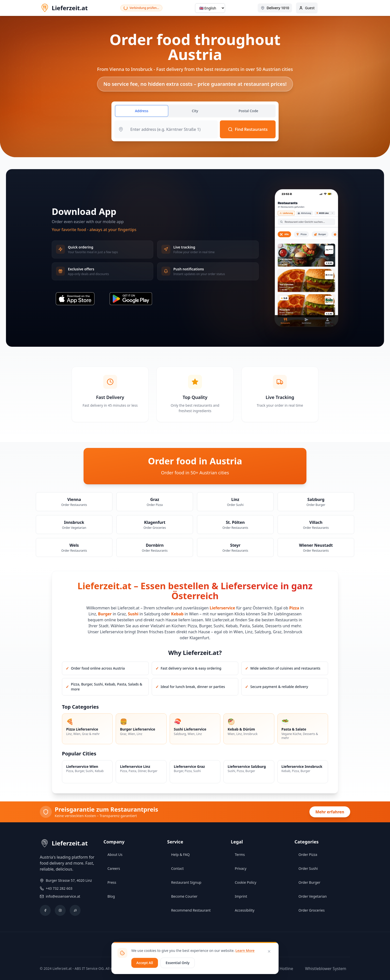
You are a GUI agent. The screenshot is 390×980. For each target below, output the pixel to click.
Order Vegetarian (313, 896)
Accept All (145, 963)
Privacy (241, 868)
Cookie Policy (245, 882)
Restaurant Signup (186, 882)
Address (142, 111)
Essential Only (178, 963)
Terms (240, 855)
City (195, 111)
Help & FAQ (180, 855)
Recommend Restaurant (191, 910)
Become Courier (184, 896)
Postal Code (248, 111)
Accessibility (245, 910)
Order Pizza (308, 855)
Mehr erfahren (330, 812)
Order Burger (309, 882)
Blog (111, 896)
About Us (115, 855)
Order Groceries (312, 910)
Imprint (241, 896)
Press (112, 882)
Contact (177, 868)
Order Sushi (308, 868)
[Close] (269, 951)
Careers (114, 868)
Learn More (245, 951)
